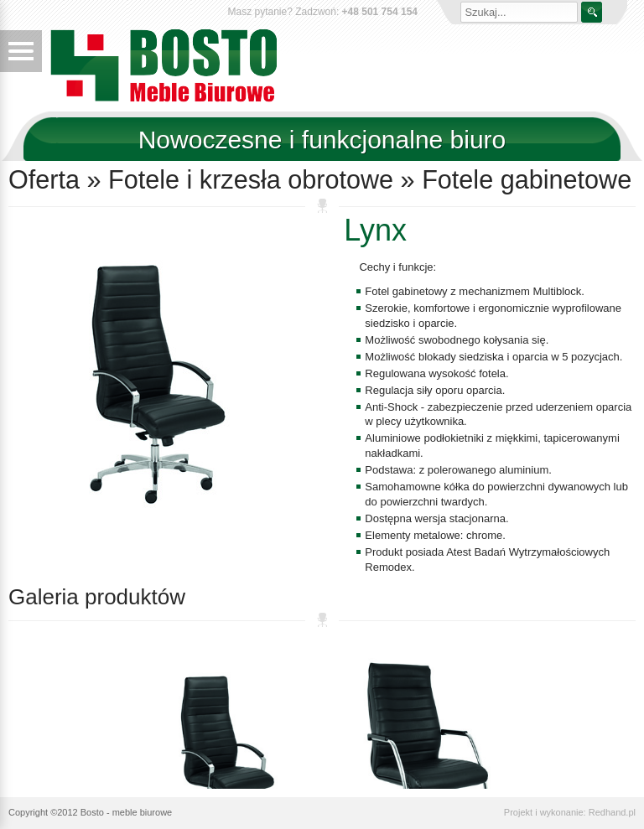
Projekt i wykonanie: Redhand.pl (570, 812)
